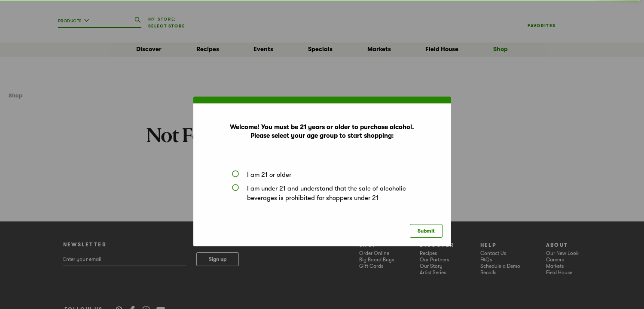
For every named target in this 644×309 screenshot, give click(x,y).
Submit (426, 231)
